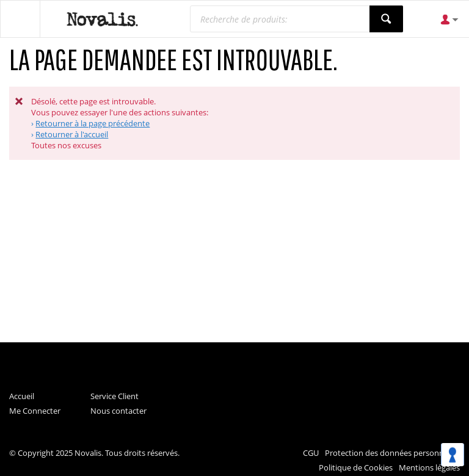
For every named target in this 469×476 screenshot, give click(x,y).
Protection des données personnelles (392, 453)
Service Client (115, 396)
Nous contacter (118, 411)
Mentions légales (429, 467)
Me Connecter (35, 411)
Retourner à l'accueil (72, 134)
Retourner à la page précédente (93, 123)
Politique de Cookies (356, 467)
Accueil (22, 396)
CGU (311, 453)
